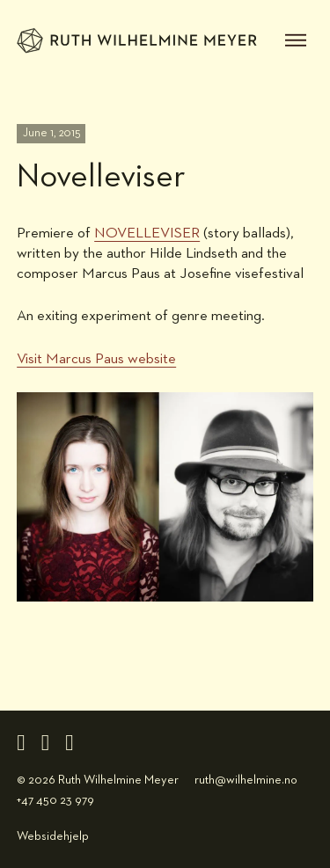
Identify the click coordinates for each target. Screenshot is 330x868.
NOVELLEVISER (147, 233)
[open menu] (296, 40)
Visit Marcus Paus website (96, 359)
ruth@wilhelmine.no (246, 780)
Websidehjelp (53, 836)
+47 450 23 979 (55, 800)
